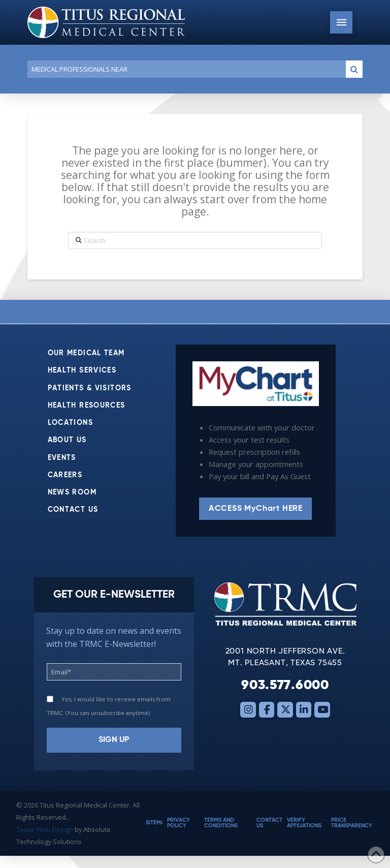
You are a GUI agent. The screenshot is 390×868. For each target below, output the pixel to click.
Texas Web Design (45, 829)
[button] (341, 22)
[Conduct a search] (185, 69)
